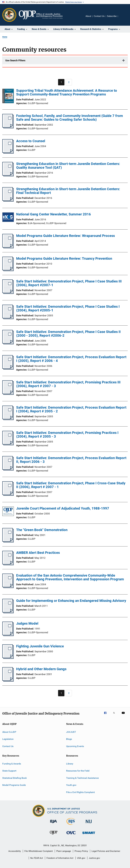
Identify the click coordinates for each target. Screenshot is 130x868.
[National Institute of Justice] (89, 824)
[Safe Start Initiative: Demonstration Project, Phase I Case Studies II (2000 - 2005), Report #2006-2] (8, 343)
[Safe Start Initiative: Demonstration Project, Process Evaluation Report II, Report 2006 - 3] (8, 470)
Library (70, 764)
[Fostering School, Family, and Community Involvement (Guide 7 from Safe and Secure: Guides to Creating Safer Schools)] (8, 127)
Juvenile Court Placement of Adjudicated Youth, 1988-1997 (63, 508)
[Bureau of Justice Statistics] (71, 825)
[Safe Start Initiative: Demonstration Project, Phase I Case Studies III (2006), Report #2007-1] (8, 293)
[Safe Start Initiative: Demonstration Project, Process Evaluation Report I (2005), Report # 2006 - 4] (8, 369)
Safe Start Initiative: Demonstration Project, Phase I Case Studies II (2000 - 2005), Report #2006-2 (68, 334)
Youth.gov (71, 785)
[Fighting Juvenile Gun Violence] (8, 658)
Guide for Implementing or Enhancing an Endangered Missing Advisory (71, 601)
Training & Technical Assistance (82, 778)
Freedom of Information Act (60, 858)
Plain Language (64, 851)
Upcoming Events (75, 746)
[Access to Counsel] (8, 153)
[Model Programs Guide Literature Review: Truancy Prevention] (8, 270)
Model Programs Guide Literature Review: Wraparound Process (66, 236)
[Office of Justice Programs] (9, 15)
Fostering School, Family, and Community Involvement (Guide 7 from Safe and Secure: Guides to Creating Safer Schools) (70, 118)
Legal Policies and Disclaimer (106, 851)
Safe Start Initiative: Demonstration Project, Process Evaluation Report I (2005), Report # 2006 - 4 (71, 359)
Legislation (8, 739)
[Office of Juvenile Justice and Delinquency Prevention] (54, 835)
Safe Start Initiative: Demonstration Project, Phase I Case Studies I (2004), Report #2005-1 (68, 308)
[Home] (41, 15)
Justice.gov (94, 858)
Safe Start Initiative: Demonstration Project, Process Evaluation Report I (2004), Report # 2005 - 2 (71, 409)
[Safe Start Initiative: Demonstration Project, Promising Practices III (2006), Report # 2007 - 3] (8, 394)
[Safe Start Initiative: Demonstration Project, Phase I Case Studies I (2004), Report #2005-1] (8, 318)
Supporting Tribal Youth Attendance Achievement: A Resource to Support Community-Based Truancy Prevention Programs (67, 92)
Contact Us (99, 16)
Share (122, 18)
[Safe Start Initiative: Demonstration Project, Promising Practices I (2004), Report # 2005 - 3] (8, 444)
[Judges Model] (8, 635)
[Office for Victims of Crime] (71, 835)
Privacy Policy (81, 851)
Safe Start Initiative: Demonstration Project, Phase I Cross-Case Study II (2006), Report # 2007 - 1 (71, 485)
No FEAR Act (37, 858)
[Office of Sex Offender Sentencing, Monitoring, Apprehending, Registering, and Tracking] (89, 834)
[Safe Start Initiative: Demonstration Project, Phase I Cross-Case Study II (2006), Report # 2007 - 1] (8, 495)
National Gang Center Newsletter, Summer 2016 (54, 214)
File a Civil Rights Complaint (80, 792)
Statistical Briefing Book (15, 778)
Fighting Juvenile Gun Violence (40, 646)
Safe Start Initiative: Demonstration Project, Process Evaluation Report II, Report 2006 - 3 (71, 460)
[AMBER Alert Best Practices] (8, 564)
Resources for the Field (78, 771)
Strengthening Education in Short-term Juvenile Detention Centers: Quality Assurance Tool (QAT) (68, 166)
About (88, 16)
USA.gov (81, 858)
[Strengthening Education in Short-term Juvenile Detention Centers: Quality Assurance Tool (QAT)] (8, 175)
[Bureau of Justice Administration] (54, 824)
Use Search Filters (15, 60)
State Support (9, 771)
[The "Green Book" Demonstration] (8, 542)
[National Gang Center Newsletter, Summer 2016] (8, 218)
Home (5, 37)
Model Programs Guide (14, 785)
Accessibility (15, 851)
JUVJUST (71, 732)
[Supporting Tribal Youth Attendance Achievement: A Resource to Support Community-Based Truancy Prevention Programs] (8, 96)
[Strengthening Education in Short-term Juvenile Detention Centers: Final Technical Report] (8, 201)
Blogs (69, 739)
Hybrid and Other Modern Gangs (41, 669)
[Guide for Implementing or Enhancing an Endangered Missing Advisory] (8, 612)
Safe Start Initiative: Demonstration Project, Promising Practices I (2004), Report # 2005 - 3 (67, 435)
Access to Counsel (31, 141)
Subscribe (112, 16)
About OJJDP (9, 732)
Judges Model (27, 623)
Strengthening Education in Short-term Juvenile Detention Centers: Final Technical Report (68, 191)
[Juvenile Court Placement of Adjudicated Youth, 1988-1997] (8, 512)
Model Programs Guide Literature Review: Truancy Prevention (64, 259)
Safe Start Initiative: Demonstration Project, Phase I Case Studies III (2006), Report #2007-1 (69, 283)
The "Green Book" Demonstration (42, 530)
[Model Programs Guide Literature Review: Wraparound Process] (8, 247)
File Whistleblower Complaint (39, 851)
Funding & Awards (12, 764)
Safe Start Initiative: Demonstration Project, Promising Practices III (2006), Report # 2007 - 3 (68, 384)
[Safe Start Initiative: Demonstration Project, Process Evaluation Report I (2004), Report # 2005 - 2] (8, 419)
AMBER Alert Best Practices (38, 553)
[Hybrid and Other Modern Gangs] (8, 681)
